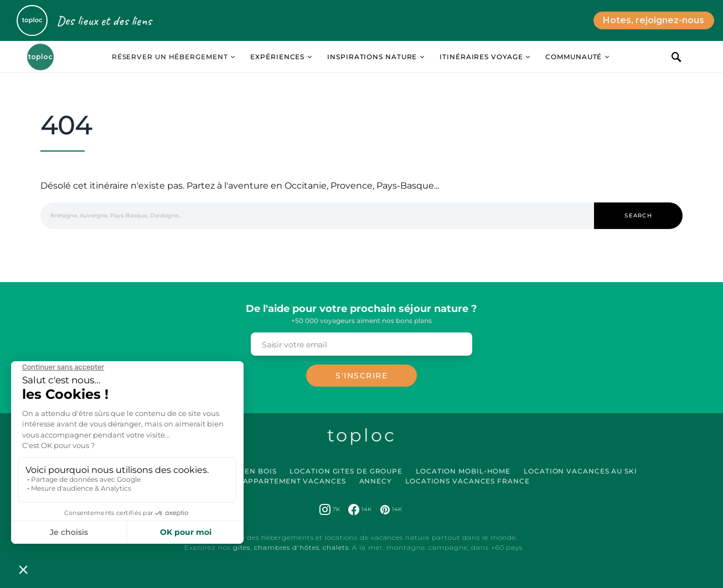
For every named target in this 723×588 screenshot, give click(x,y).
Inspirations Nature (372, 57)
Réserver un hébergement (170, 57)
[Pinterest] (391, 509)
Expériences (277, 57)
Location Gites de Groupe (346, 471)
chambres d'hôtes (286, 547)
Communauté (574, 57)
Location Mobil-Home (463, 471)
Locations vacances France (468, 481)
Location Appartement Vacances (273, 481)
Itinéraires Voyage (481, 57)
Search (638, 215)
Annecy (376, 481)
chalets (335, 547)
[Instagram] (330, 509)
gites (242, 547)
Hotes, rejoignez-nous (654, 20)
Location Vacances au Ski (580, 471)
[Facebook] (360, 509)
